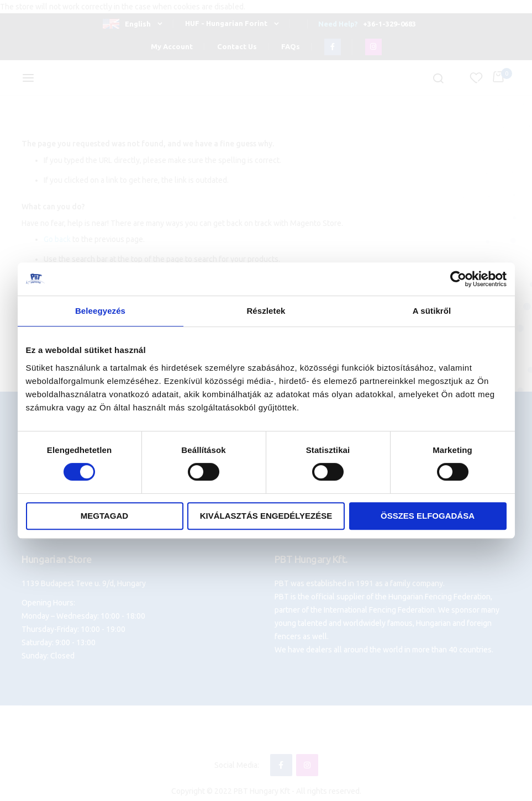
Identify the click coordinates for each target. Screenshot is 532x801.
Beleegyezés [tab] (100, 311)
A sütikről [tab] (432, 311)
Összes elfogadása (428, 516)
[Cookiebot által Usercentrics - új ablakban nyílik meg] (458, 279)
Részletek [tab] (266, 311)
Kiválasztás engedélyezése (266, 516)
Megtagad (104, 516)
